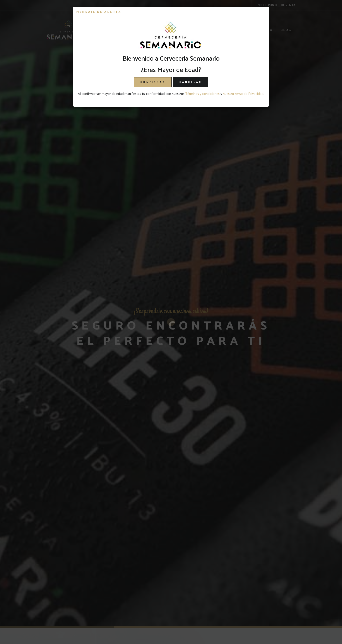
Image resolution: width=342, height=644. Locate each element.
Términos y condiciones (203, 94)
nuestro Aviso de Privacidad (243, 94)
